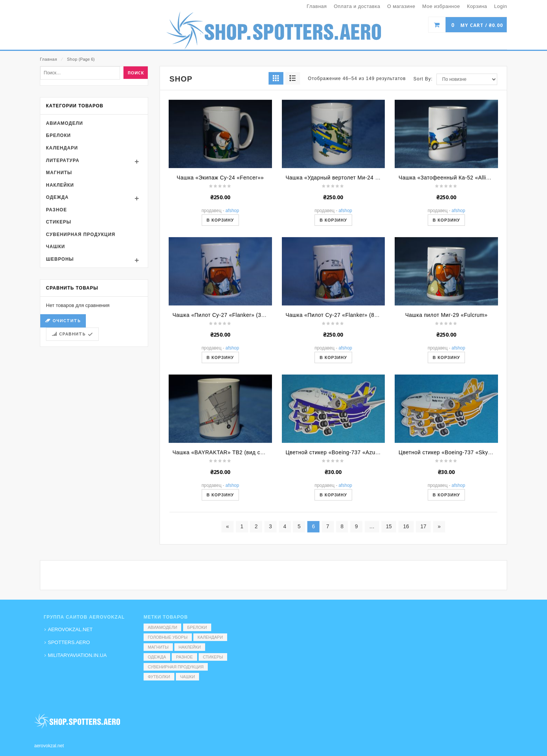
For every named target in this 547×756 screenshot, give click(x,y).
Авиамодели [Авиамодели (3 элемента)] (162, 627)
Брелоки (58, 185)
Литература (63, 209)
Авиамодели (64, 172)
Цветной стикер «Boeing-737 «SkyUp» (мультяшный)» (469, 501)
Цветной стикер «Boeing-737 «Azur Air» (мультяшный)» (358, 501)
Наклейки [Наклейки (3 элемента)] (190, 647)
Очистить (67, 370)
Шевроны (60, 308)
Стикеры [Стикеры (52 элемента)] (213, 657)
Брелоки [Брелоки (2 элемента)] (197, 627)
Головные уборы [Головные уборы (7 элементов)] (168, 637)
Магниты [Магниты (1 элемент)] (158, 647)
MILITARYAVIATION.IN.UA (77, 655)
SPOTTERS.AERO (69, 642)
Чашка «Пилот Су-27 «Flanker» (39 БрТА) (227, 364)
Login (501, 6)
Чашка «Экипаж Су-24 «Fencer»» (220, 227)
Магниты (59, 222)
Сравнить (72, 383)
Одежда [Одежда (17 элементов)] (157, 657)
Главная (48, 59)
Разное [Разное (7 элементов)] (184, 657)
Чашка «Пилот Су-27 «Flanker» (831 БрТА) (342, 364)
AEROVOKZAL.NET (70, 629)
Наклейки (60, 234)
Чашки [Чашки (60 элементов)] (187, 677)
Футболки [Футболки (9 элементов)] (159, 677)
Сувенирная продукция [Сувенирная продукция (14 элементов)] (176, 667)
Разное (56, 259)
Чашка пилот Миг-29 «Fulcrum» (447, 364)
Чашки (55, 296)
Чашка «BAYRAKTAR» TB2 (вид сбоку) (223, 501)
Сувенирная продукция (81, 283)
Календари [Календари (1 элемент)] (210, 637)
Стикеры (58, 271)
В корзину (220, 269)
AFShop (232, 260)
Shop (72, 59)
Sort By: (423, 128)
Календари (62, 197)
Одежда (57, 246)
